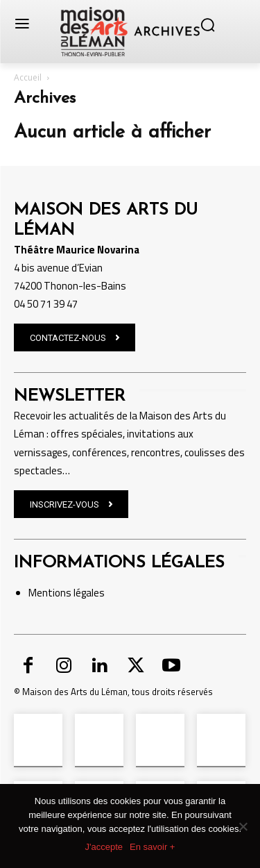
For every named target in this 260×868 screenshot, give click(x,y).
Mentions (50, 593)
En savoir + (152, 847)
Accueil (28, 77)
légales (88, 593)
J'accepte (104, 847)
